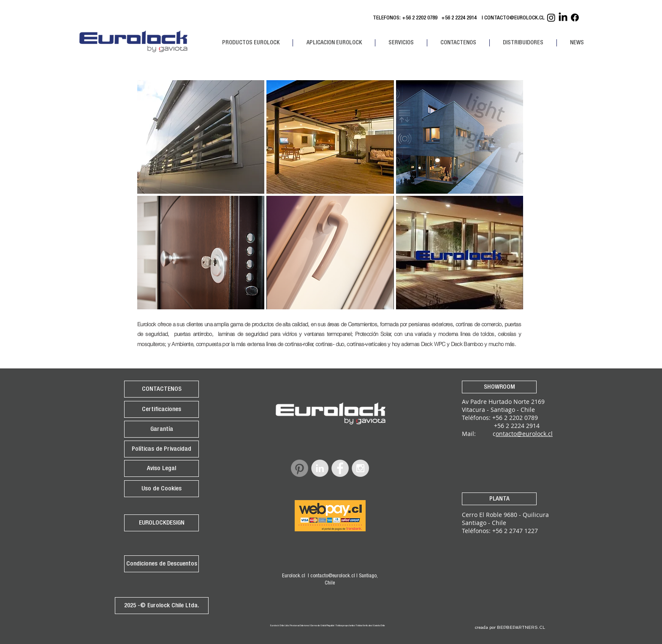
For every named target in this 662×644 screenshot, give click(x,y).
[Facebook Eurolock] (575, 18)
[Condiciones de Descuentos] (161, 564)
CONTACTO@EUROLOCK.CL (514, 18)
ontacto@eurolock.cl (524, 434)
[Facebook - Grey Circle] (340, 468)
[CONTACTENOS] (161, 389)
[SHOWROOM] (499, 387)
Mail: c (479, 434)
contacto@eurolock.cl (333, 576)
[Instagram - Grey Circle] (360, 468)
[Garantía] (161, 429)
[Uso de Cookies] (161, 489)
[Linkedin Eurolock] (563, 18)
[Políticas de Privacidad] (161, 449)
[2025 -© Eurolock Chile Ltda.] (162, 606)
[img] (460, 253)
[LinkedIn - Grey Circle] (320, 468)
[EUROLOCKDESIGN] (161, 523)
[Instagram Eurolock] (551, 18)
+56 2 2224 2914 (460, 18)
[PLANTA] (499, 499)
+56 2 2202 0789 (420, 18)
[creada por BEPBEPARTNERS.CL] (510, 628)
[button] (251, 43)
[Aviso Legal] (161, 468)
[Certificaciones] (161, 409)
